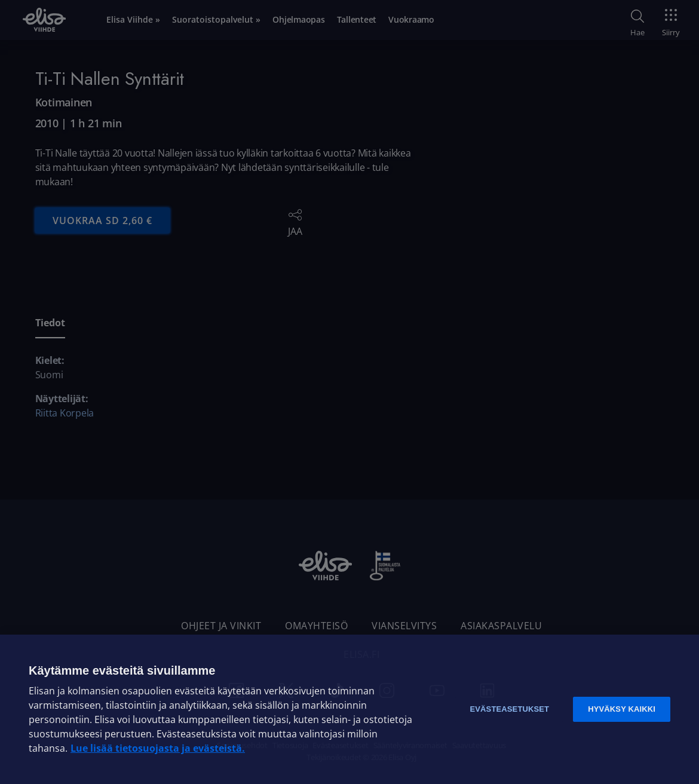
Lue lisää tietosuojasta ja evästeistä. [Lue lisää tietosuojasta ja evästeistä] (158, 748)
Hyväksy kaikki (622, 709)
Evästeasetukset (509, 709)
